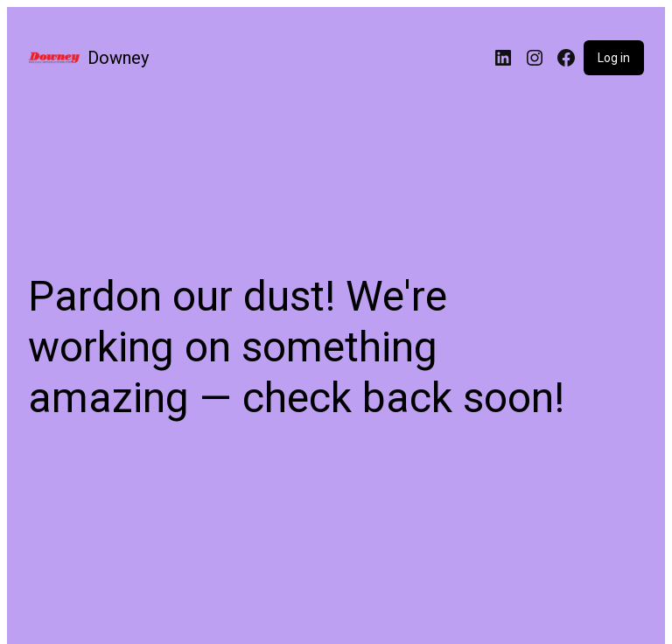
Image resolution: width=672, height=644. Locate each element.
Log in (614, 58)
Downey (118, 58)
